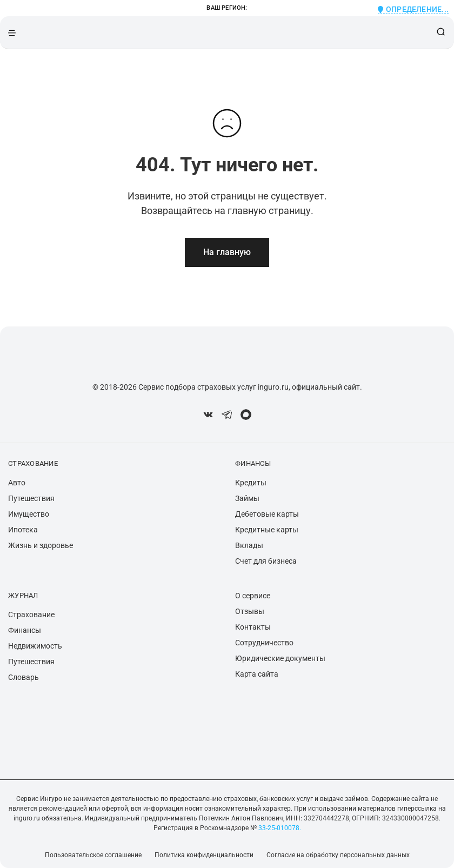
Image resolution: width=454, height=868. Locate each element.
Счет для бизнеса (266, 561)
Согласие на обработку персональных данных (338, 855)
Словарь (24, 677)
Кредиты (251, 483)
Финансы (25, 630)
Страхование (31, 615)
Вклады (249, 545)
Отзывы (250, 611)
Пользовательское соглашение (93, 855)
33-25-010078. (279, 828)
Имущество (29, 514)
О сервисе (253, 596)
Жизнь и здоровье (41, 545)
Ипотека (23, 530)
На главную (227, 252)
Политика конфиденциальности (204, 855)
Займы (247, 498)
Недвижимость (35, 646)
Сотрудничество (264, 643)
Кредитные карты (267, 530)
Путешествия (31, 498)
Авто (17, 483)
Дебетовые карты (267, 514)
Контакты (253, 627)
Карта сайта (257, 674)
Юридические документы (280, 658)
